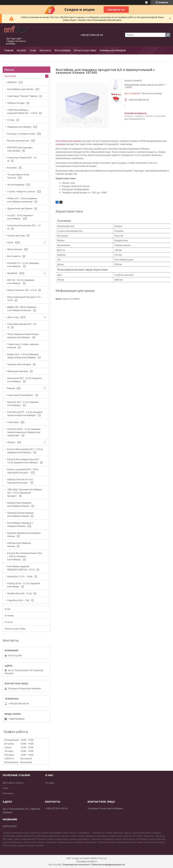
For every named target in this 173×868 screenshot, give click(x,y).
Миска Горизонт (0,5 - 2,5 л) (22, 290)
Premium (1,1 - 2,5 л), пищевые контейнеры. (23, 265)
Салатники (13, 422)
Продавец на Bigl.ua (86, 861)
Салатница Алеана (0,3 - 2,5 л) (22, 326)
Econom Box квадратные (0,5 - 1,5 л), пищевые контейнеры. (24, 461)
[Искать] (168, 35)
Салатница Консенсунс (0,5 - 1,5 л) (24, 227)
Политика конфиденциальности (108, 865)
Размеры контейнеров (113, 50)
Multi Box (12, 82)
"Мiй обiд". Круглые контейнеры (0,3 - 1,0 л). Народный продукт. (25, 493)
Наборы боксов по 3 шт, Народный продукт (20, 481)
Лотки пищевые (16, 185)
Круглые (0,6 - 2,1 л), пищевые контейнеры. (23, 404)
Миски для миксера (18, 371)
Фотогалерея (62, 50)
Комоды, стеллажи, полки (21, 134)
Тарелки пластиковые (19, 364)
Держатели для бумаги (20, 208)
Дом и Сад (13, 317)
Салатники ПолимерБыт (20, 395)
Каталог (22, 50)
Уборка (11, 442)
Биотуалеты (14, 256)
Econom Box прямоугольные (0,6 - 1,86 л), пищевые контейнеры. (25, 556)
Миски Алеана (15, 249)
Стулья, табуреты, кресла (21, 191)
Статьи (9, 622)
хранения (61, 144)
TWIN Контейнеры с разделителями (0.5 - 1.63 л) (22, 111)
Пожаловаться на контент (76, 865)
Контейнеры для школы (20, 89)
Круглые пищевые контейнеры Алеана (24, 534)
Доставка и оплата (13, 783)
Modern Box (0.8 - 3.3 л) (19, 593)
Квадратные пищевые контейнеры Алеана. (19, 504)
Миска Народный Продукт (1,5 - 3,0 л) (25, 299)
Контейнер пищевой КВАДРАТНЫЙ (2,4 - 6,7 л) (21, 568)
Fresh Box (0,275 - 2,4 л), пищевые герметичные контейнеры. (25, 414)
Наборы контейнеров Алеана (19, 545)
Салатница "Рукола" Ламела (22, 96)
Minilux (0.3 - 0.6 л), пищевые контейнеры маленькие (22, 200)
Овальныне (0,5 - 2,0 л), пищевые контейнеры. (25, 380)
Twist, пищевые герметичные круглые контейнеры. (23, 336)
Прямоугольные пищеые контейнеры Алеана (20, 514)
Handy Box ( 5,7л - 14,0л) (20, 576)
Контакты (45, 50)
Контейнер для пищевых (69, 141)
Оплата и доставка (85, 50)
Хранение (12, 273)
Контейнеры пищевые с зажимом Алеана (20, 524)
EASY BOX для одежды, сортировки (20, 149)
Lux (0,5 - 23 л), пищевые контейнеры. (20, 217)
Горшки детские (16, 235)
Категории (10, 76)
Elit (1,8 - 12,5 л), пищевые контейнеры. (21, 282)
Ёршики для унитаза (18, 141)
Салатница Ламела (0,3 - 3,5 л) (22, 159)
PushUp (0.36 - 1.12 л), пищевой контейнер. (24, 585)
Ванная (11, 388)
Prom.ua (102, 858)
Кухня (10, 242)
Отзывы (9, 615)
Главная (9, 50)
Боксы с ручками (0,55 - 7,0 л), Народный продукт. (23, 471)
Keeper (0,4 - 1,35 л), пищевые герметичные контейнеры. (23, 356)
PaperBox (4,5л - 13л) (18, 600)
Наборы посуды (16, 103)
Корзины (12, 168)
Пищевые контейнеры (19, 127)
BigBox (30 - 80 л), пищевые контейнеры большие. (22, 309)
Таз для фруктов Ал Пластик (18, 176)
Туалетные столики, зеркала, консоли (23, 346)
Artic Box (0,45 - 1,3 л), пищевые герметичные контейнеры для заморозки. (24, 432)
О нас (33, 50)
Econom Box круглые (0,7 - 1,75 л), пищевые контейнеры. (25, 451)
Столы (11, 120)
